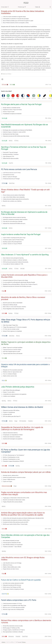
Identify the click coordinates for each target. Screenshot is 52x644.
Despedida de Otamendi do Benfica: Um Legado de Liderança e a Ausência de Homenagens (22, 428)
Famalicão (30, 421)
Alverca (18, 336)
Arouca (4, 380)
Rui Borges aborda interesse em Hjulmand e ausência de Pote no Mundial (24, 213)
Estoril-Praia (12, 183)
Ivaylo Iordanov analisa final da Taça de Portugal (21, 234)
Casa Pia (11, 163)
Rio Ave (12, 85)
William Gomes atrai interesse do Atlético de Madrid (22, 407)
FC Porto (16, 141)
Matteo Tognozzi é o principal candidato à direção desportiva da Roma (26, 343)
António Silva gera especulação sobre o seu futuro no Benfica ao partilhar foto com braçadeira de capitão (23, 514)
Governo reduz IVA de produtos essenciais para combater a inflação (25, 365)
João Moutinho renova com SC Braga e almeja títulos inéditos (23, 559)
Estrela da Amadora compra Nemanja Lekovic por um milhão (26, 472)
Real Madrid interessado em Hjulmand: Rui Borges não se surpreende (24, 126)
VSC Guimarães (23, 421)
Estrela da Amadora (7, 486)
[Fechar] (50, 91)
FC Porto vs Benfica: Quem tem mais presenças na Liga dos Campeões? (26, 451)
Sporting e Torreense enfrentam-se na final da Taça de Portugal (24, 148)
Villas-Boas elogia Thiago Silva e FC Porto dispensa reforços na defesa (26, 321)
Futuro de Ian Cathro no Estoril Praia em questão (21, 580)
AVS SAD (22, 269)
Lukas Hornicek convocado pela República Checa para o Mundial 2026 (24, 276)
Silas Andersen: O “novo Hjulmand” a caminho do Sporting (25, 255)
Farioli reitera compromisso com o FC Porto (19, 600)
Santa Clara (12, 336)
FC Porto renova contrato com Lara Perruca (19, 169)
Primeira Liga (22, 7)
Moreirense (11, 636)
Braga (4, 291)
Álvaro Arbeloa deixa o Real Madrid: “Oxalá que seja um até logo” (25, 191)
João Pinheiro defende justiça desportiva (18, 387)
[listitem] (3, 96)
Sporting (4, 118)
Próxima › (24, 642)
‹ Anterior (3, 642)
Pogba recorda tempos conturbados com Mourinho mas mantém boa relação (24, 493)
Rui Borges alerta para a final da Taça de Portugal (21, 104)
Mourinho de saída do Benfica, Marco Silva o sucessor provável (23, 298)
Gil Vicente (5, 85)
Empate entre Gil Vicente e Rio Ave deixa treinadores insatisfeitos (23, 12)
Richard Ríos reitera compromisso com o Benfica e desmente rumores (26, 621)
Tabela (38, 7)
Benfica (11, 141)
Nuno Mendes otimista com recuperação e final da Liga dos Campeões (25, 536)
